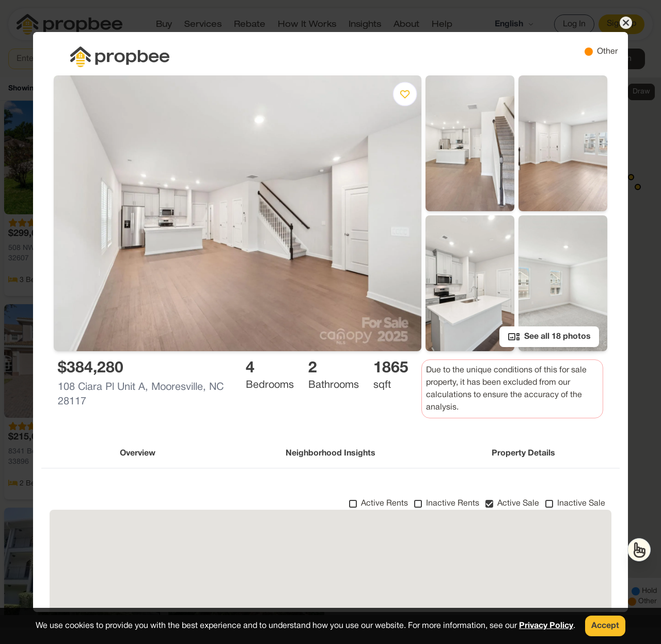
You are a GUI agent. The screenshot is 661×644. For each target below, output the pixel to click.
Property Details (523, 453)
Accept (605, 626)
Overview (138, 453)
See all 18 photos (549, 337)
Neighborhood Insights (330, 453)
